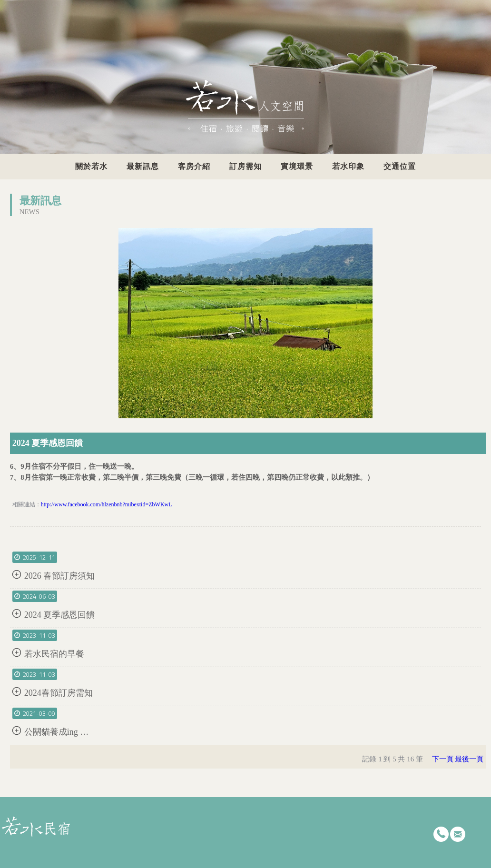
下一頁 (443, 759)
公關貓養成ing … (57, 732)
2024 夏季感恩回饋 (60, 615)
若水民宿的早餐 (54, 654)
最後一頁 (469, 759)
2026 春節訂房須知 (60, 576)
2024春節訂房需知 (59, 693)
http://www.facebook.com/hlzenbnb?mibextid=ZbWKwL (107, 504)
